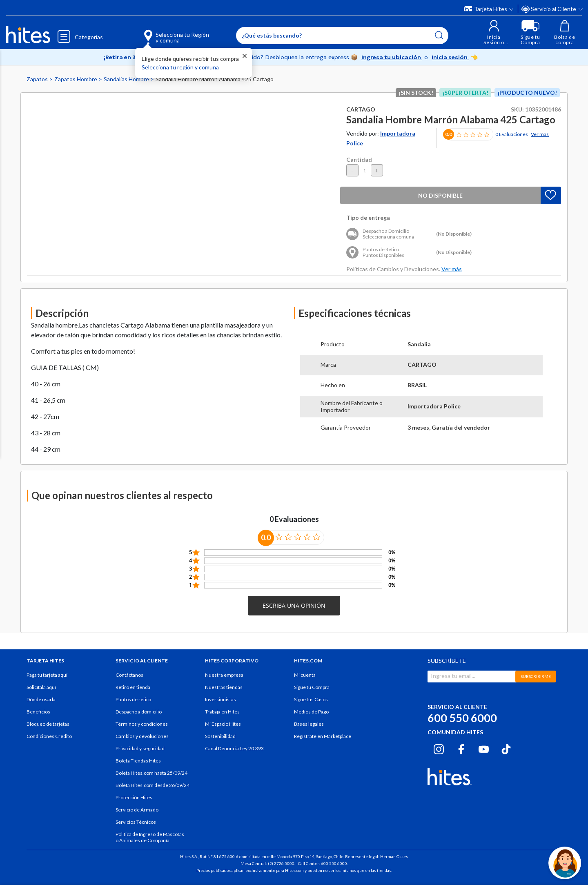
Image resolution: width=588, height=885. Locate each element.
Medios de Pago (311, 712)
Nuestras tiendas (224, 687)
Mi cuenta (305, 675)
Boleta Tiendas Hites (138, 761)
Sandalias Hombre (127, 79)
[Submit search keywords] (439, 35)
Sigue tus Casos (311, 699)
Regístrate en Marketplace (323, 736)
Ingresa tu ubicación (392, 57)
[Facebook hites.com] (461, 748)
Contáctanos (129, 675)
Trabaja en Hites (222, 712)
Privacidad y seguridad (140, 748)
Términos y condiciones (142, 724)
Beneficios (38, 712)
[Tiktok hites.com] (506, 748)
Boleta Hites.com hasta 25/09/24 (151, 773)
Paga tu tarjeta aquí (47, 675)
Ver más (540, 134)
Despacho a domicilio (139, 712)
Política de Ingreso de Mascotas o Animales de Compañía (150, 837)
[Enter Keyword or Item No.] (342, 36)
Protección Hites (134, 797)
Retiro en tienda (133, 687)
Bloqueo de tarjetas (48, 724)
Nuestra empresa (224, 675)
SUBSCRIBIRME (536, 676)
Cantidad (359, 159)
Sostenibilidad (220, 736)
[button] (494, 32)
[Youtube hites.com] (484, 748)
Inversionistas (220, 699)
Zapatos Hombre (76, 79)
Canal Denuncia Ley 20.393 (234, 748)
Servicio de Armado (137, 810)
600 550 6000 (462, 718)
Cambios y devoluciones (142, 736)
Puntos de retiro (133, 699)
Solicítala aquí (41, 687)
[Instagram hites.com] (439, 748)
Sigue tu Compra (312, 687)
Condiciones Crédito (49, 736)
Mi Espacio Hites (223, 724)
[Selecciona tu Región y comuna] (165, 33)
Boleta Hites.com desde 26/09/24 (153, 785)
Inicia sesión (450, 57)
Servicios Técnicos (136, 822)
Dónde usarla (41, 699)
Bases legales (309, 724)
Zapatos (38, 79)
